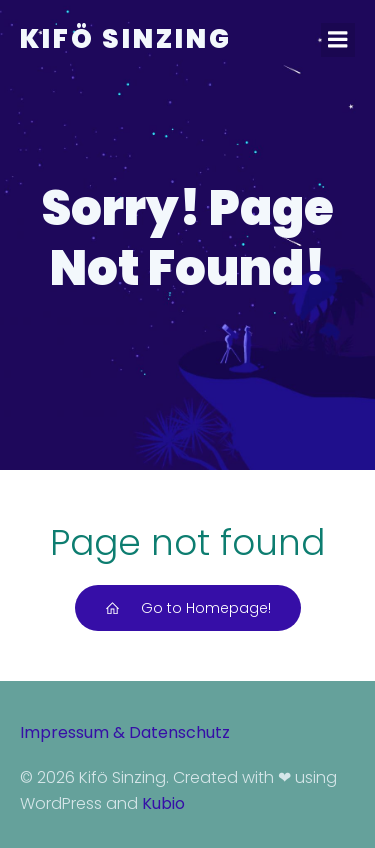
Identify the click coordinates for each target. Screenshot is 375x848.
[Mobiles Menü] (338, 40)
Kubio (163, 803)
